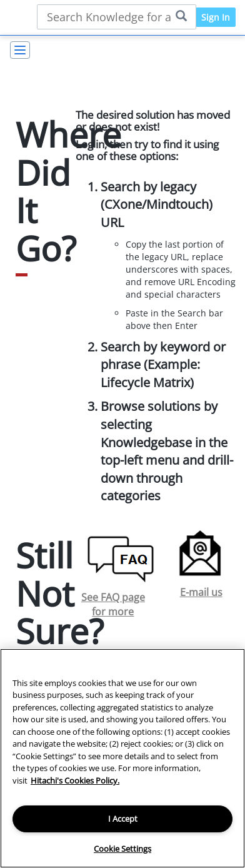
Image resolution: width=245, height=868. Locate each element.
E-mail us (201, 592)
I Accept (123, 819)
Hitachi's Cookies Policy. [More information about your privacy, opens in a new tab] (75, 780)
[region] (122, 758)
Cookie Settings (122, 849)
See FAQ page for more (113, 604)
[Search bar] (117, 17)
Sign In (216, 17)
